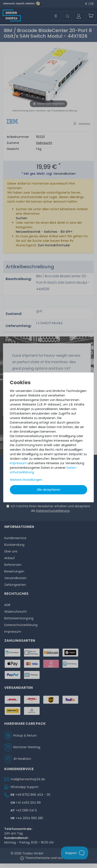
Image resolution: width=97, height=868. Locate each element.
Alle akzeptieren (49, 490)
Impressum (18, 463)
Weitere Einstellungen (26, 480)
